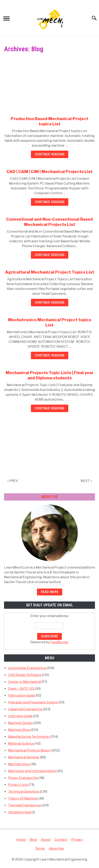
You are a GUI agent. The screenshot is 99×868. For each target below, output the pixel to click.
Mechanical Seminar (24, 757)
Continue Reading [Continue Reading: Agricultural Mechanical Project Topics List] (50, 303)
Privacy (77, 840)
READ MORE (50, 592)
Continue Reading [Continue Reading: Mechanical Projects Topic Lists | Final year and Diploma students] (50, 408)
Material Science (21, 744)
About (46, 840)
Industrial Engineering (25, 709)
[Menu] (6, 19)
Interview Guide (20, 716)
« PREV (13, 481)
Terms (40, 849)
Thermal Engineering (25, 805)
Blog (33, 840)
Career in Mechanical (25, 682)
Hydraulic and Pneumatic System (33, 702)
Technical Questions (24, 792)
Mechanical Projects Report (30, 750)
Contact (61, 840)
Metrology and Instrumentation (33, 771)
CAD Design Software (25, 675)
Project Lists (18, 785)
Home (21, 840)
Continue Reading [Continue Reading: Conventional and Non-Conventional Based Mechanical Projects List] (50, 255)
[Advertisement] (49, 86)
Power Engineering (23, 778)
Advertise (56, 849)
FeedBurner (59, 642)
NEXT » (86, 481)
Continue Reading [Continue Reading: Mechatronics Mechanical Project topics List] (50, 355)
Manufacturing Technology (29, 737)
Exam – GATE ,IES (21, 689)
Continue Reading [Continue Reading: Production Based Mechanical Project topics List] (50, 154)
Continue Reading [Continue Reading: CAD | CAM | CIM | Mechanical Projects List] (50, 202)
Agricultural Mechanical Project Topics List (50, 272)
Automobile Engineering (27, 668)
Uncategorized (20, 812)
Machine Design (21, 723)
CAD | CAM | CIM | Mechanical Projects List (49, 172)
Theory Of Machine (23, 798)
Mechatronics (19, 764)
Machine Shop (19, 730)
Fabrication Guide (22, 695)
